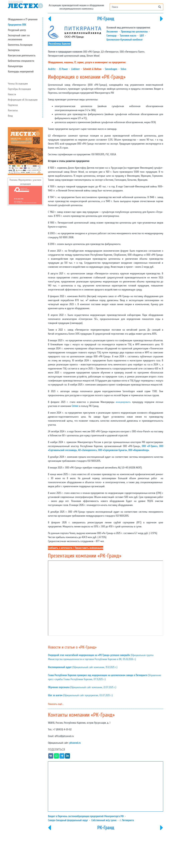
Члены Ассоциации (18, 84)
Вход (10, 116)
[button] (25, 30)
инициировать (123, 402)
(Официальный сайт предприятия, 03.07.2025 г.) (80, 695)
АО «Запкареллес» (87, 450)
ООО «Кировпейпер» (139, 450)
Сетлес (75, 406)
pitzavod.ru (75, 743)
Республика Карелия (59, 44)
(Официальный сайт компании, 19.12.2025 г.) (83, 667)
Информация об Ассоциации (23, 100)
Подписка (13, 105)
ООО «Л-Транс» (150, 446)
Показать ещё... (56, 704)
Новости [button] (12, 94)
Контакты (13, 110)
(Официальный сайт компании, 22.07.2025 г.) (82, 687)
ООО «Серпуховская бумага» (113, 450)
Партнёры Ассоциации (19, 89)
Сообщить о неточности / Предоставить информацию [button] (76, 548)
